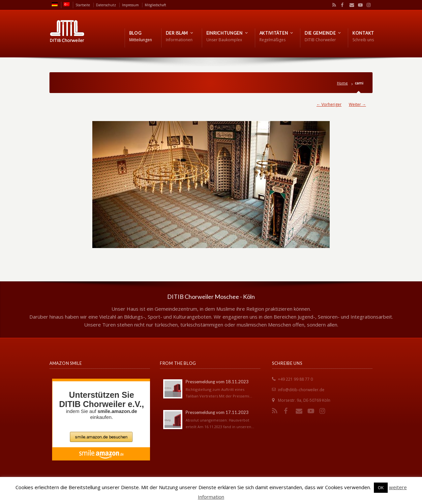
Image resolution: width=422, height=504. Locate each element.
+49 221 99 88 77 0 (295, 379)
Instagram (367, 5)
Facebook (342, 5)
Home (342, 83)
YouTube (359, 5)
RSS (333, 5)
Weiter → (357, 104)
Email (350, 5)
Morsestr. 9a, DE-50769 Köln (304, 400)
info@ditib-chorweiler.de (301, 390)
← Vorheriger (329, 104)
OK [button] (381, 488)
